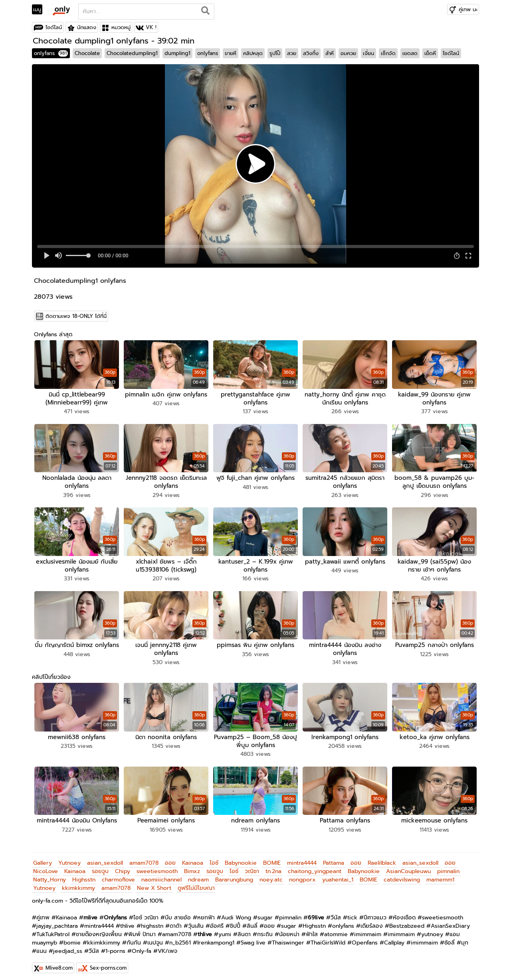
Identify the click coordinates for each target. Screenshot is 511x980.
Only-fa (142, 947)
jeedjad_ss (68, 947)
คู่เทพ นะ (468, 9)
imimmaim (368, 930)
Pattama (334, 859)
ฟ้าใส (312, 930)
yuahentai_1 (338, 876)
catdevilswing (402, 876)
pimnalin (448, 867)
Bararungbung (234, 876)
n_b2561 (180, 939)
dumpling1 (177, 53)
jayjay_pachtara (57, 922)
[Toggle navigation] (40, 10)
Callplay (394, 939)
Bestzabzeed (407, 922)
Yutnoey (69, 859)
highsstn (152, 922)
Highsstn (84, 876)
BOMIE (272, 859)
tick (352, 914)
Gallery (43, 859)
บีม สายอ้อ (178, 914)
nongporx (302, 876)
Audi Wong (236, 914)
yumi (225, 930)
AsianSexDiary (450, 922)
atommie (336, 930)
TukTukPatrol (53, 930)
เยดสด (410, 53)
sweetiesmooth (157, 867)
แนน (42, 947)
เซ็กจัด (388, 53)
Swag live (253, 939)
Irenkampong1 (216, 939)
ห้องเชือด (404, 914)
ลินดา (244, 930)
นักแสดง (87, 27)
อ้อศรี (217, 922)
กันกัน (134, 939)
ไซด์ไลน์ (54, 27)
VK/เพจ (167, 947)
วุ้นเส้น (196, 922)
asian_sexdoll (105, 859)
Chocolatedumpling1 (132, 53)
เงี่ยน (368, 53)
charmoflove (118, 876)
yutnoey (432, 930)
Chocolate (87, 53)
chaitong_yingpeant (315, 867)
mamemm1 (440, 876)
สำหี (330, 53)
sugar (265, 914)
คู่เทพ (43, 914)
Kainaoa (193, 859)
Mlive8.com (59, 964)
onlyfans (51, 53)
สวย (292, 53)
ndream (198, 876)
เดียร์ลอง (372, 922)
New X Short (154, 884)
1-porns (115, 947)
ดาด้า (176, 922)
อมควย (348, 53)
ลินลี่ (252, 922)
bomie (72, 939)
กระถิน (265, 930)
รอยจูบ (100, 867)
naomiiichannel (161, 876)
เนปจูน (155, 939)
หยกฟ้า (206, 914)
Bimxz (192, 867)
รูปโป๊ (275, 53)
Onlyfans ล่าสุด (53, 334)
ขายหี (231, 53)
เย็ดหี (430, 53)
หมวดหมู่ (121, 27)
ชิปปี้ (235, 922)
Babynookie (241, 859)
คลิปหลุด (253, 53)
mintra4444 (302, 859)
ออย (170, 859)
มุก (465, 939)
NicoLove (46, 867)
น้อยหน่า (289, 930)
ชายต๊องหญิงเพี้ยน (99, 930)
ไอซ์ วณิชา (146, 914)
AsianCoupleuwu (408, 867)
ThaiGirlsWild (328, 939)
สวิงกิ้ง (311, 53)
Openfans (365, 939)
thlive (127, 922)
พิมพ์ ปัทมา (142, 930)
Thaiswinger (288, 939)
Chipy (123, 867)
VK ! (151, 27)
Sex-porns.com (108, 964)
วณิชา (252, 867)
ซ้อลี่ (450, 939)
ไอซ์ (214, 859)
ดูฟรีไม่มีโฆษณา (196, 884)
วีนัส (336, 914)
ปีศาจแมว (375, 914)
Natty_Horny (50, 876)
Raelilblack (382, 859)
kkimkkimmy (78, 884)
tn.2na (273, 867)
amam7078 (144, 859)
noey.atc (271, 876)
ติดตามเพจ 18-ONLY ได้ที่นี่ (76, 316)
